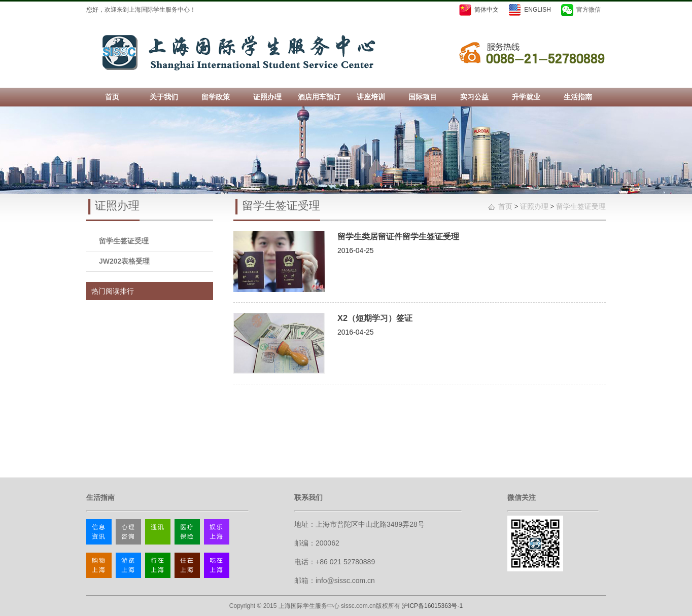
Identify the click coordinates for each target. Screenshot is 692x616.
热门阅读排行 (113, 291)
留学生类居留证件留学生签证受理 (398, 236)
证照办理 (267, 97)
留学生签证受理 (124, 241)
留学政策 (216, 97)
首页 (112, 97)
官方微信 (589, 10)
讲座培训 (371, 97)
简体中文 (487, 10)
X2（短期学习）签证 (375, 318)
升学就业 (526, 97)
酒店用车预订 (319, 97)
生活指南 (578, 97)
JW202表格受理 (124, 261)
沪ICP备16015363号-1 (432, 606)
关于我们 (164, 97)
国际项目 (423, 97)
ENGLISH (538, 10)
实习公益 (474, 97)
